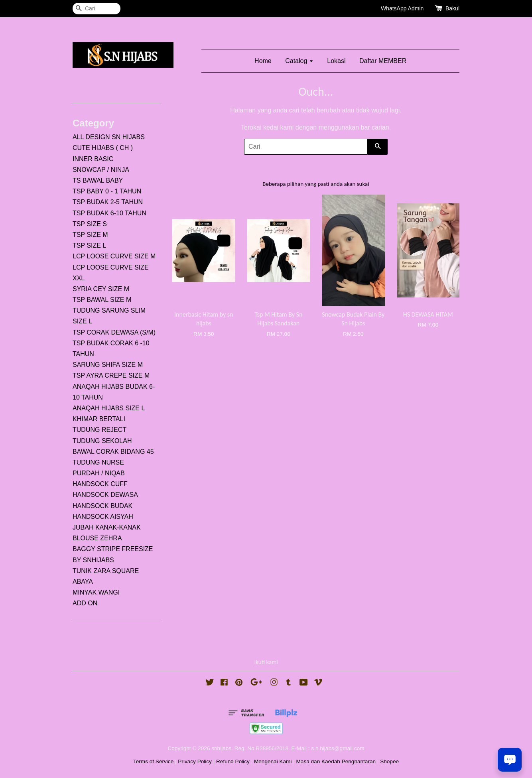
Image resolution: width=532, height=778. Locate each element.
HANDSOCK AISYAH (103, 517)
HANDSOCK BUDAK (102, 506)
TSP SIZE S (90, 224)
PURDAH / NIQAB (99, 473)
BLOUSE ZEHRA (97, 538)
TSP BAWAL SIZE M (102, 300)
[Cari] (97, 9)
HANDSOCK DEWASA (105, 495)
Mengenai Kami (273, 761)
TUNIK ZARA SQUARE (106, 571)
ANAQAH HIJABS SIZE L (109, 408)
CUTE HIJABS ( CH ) (103, 148)
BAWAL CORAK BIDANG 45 (113, 452)
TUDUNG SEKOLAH (102, 441)
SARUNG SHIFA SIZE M (108, 365)
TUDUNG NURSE (98, 462)
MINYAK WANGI (96, 592)
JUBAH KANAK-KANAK (107, 527)
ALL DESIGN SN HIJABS (109, 137)
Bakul (452, 8)
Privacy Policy (195, 761)
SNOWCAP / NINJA (101, 170)
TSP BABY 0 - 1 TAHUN (107, 191)
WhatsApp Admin (402, 8)
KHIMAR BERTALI (99, 419)
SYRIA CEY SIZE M (101, 289)
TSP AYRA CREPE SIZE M (111, 375)
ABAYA (83, 582)
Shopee (389, 761)
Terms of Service (153, 761)
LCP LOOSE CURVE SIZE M (114, 256)
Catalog (299, 61)
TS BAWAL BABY (98, 180)
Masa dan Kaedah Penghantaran (336, 761)
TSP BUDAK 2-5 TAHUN (108, 202)
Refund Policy (233, 761)
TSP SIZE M (90, 235)
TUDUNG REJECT (100, 430)
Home (263, 61)
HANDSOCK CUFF (100, 484)
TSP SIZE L (89, 245)
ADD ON (85, 603)
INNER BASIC (93, 159)
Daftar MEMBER (383, 61)
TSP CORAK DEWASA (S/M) (114, 332)
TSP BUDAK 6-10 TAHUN (109, 213)
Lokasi (336, 61)
